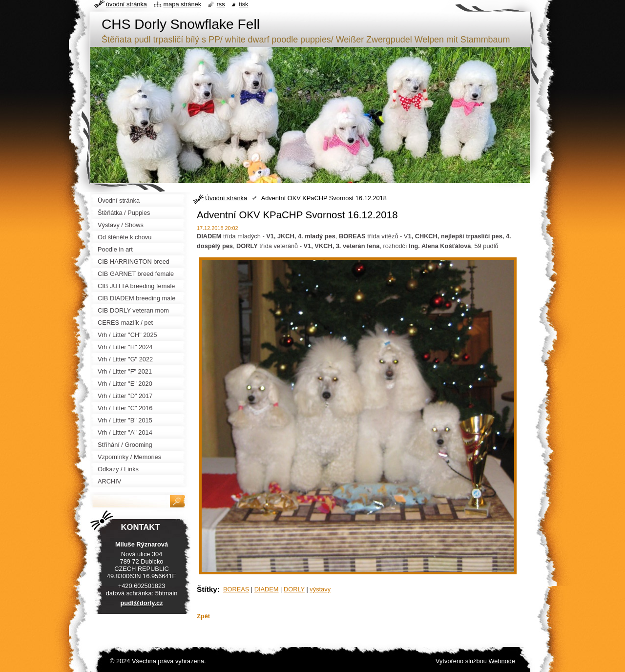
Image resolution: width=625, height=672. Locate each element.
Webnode (502, 661)
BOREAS (236, 589)
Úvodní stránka (226, 198)
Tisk (243, 4)
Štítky (207, 589)
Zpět (203, 616)
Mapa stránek (183, 4)
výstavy (320, 589)
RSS (221, 4)
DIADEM (267, 589)
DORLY (294, 589)
